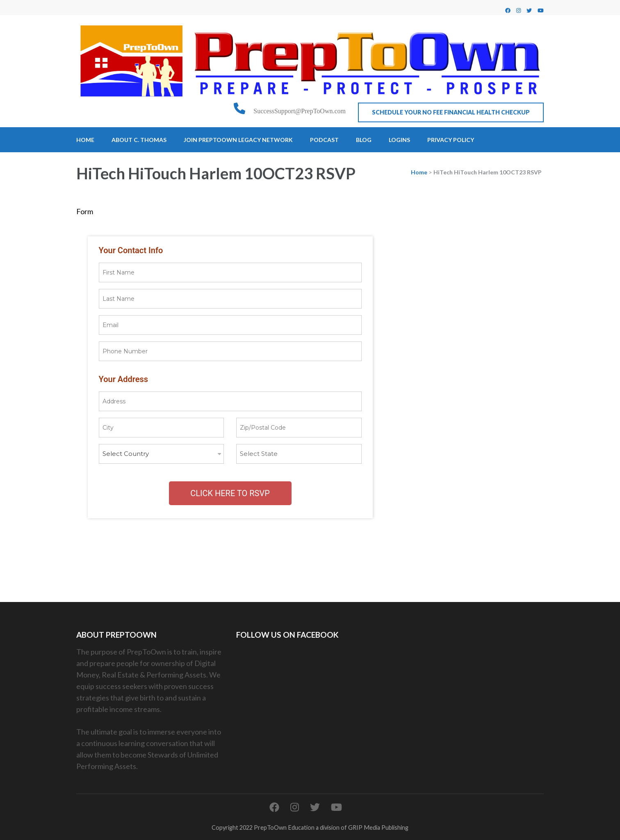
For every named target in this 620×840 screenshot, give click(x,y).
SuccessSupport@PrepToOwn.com (300, 111)
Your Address (124, 379)
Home (85, 140)
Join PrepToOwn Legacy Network (238, 140)
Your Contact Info (131, 250)
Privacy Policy (451, 140)
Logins (399, 140)
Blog (364, 140)
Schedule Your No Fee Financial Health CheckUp (451, 112)
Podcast (324, 140)
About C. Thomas (139, 140)
